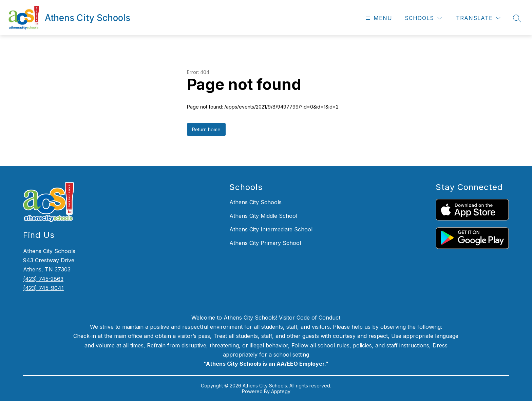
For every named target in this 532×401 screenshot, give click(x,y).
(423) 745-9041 (43, 288)
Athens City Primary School (265, 243)
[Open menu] (378, 18)
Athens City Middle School (263, 216)
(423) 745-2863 (43, 279)
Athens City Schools (255, 202)
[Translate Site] (478, 18)
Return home (206, 129)
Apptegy (281, 391)
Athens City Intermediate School (271, 229)
